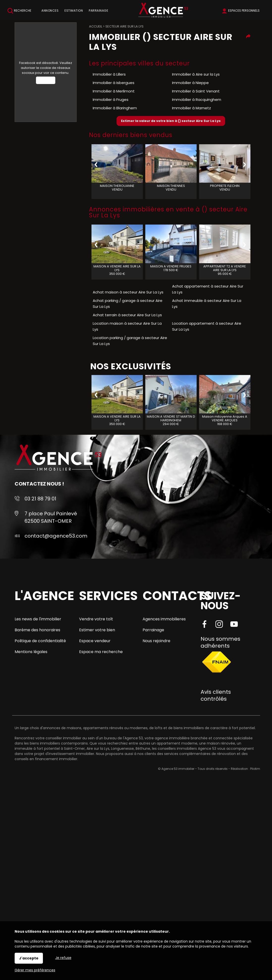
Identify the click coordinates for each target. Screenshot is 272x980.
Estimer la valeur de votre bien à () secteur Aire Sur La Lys (171, 121)
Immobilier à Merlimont (114, 91)
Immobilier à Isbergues (114, 83)
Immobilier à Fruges (111, 100)
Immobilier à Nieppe (190, 83)
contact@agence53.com (56, 536)
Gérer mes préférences (35, 970)
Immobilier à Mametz (192, 108)
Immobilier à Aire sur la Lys (196, 74)
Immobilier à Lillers (109, 74)
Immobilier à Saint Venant (196, 91)
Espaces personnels (244, 11)
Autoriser (46, 80)
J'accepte (29, 958)
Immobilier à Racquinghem (197, 100)
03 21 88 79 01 (40, 499)
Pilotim (255, 769)
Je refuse (63, 958)
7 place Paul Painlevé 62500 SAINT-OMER (51, 517)
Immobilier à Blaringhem (115, 108)
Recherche (19, 11)
